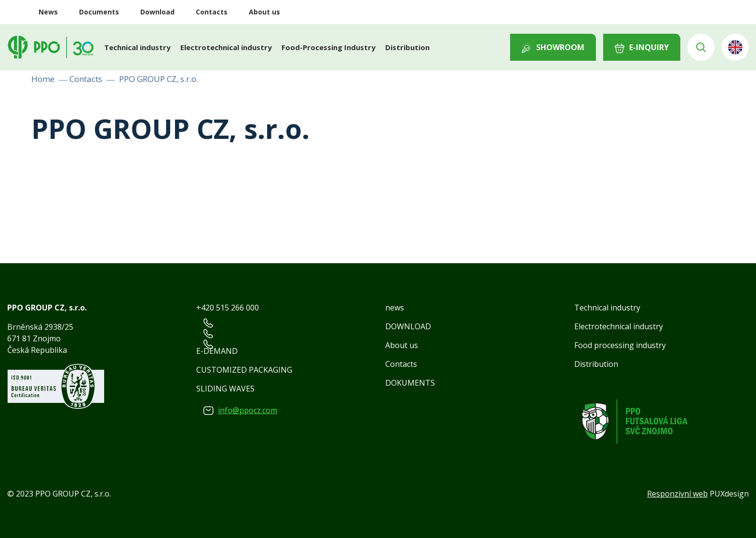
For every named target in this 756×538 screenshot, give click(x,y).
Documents (99, 12)
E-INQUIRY (649, 47)
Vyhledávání (701, 47)
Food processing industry (620, 345)
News (48, 12)
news (395, 308)
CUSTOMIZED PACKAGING (244, 370)
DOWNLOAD (408, 326)
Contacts (212, 12)
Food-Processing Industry (329, 47)
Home (43, 79)
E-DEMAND (217, 351)
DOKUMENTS (410, 383)
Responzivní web (677, 494)
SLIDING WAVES (225, 389)
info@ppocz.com (248, 410)
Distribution (407, 47)
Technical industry (137, 47)
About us (264, 12)
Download (157, 12)
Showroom (560, 47)
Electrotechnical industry (226, 47)
